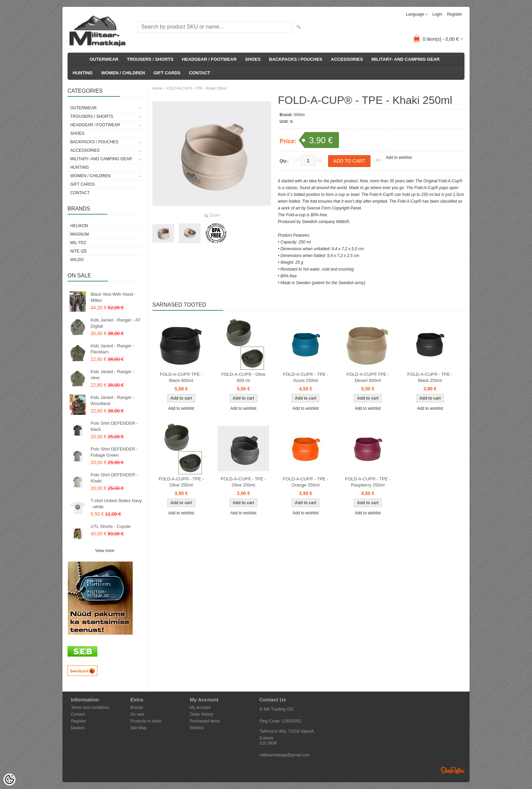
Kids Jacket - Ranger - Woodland (112, 400)
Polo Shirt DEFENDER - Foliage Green (114, 452)
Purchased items (205, 721)
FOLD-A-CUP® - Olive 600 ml (243, 377)
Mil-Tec (78, 243)
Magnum (80, 234)
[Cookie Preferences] (9, 779)
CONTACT (200, 73)
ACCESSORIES (347, 59)
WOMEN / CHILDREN (123, 73)
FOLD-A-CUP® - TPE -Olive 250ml (181, 482)
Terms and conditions (90, 708)
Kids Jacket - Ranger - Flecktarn (112, 349)
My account (200, 708)
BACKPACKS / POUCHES (296, 59)
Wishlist (197, 728)
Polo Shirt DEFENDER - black (114, 426)
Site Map (138, 728)
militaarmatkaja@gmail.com (285, 755)
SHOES (253, 59)
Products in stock (146, 721)
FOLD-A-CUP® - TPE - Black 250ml (430, 377)
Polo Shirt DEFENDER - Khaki (114, 478)
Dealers (78, 728)
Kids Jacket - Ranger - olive (112, 375)
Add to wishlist (399, 158)
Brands (137, 708)
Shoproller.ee (453, 770)
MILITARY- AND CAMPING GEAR (406, 59)
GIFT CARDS (167, 73)
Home (157, 88)
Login (437, 14)
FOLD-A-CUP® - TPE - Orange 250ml (306, 482)
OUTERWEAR (104, 59)
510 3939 (268, 743)
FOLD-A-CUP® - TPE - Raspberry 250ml (368, 482)
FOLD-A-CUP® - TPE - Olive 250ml (244, 482)
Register (454, 14)
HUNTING (83, 73)
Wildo (77, 260)
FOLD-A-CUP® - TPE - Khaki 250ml (197, 88)
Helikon (79, 226)
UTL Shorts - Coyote (111, 526)
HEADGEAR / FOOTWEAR (209, 59)
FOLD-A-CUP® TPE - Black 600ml (181, 377)
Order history (201, 714)
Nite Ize (79, 251)
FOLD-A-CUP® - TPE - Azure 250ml (306, 377)
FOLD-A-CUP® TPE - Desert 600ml (368, 377)
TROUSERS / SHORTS (150, 59)
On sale (137, 714)
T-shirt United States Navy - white (116, 504)
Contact (78, 714)
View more (105, 551)
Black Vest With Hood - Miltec (113, 297)
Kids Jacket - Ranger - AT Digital (116, 323)
